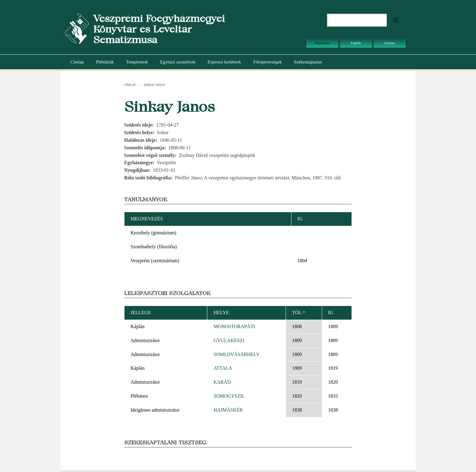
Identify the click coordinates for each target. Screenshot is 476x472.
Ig (331, 312)
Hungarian (322, 43)
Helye (221, 312)
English (356, 43)
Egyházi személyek (178, 62)
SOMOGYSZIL (229, 396)
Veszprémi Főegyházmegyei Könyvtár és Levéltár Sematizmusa (159, 29)
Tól (299, 312)
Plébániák (105, 62)
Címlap (77, 62)
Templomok (137, 62)
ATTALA (223, 368)
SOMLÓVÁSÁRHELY (236, 354)
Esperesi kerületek (224, 62)
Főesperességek (267, 62)
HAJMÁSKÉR (228, 410)
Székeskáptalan (308, 62)
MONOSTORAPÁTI (234, 326)
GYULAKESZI (229, 340)
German (389, 43)
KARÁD (222, 382)
